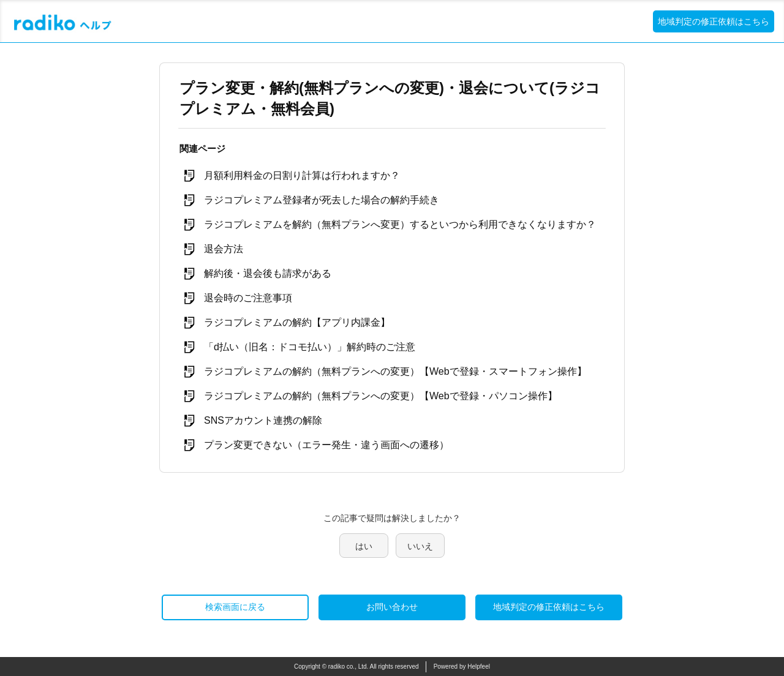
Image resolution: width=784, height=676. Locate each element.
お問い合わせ (392, 607)
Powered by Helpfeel (462, 667)
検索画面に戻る (235, 607)
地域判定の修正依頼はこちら (714, 21)
